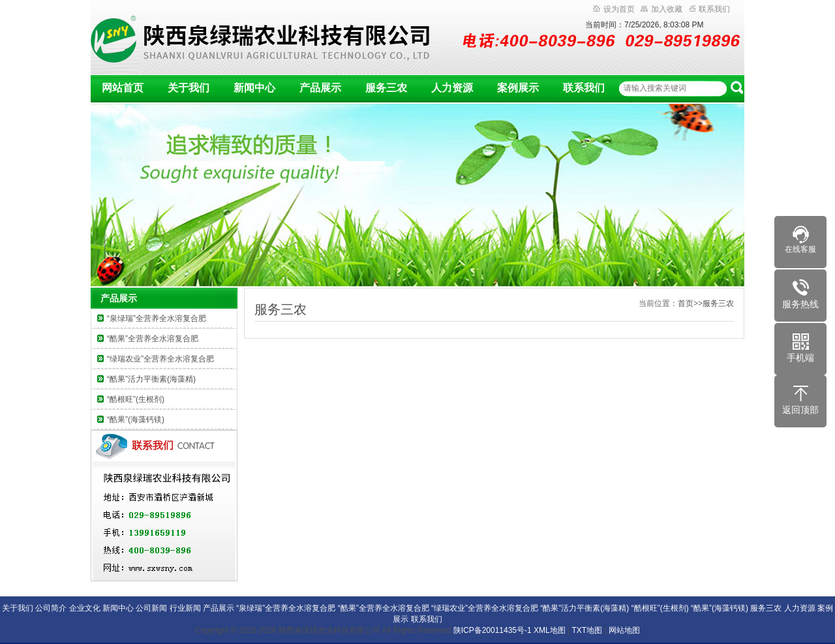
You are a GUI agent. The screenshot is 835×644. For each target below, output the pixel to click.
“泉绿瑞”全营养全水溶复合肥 (157, 318)
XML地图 (550, 630)
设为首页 (614, 9)
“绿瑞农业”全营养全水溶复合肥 (160, 359)
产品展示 (320, 88)
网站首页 (123, 88)
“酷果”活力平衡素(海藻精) (151, 379)
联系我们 (710, 9)
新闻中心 (254, 88)
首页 (686, 303)
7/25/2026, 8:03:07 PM (664, 25)
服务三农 (386, 88)
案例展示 (518, 88)
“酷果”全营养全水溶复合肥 (153, 339)
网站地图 (624, 630)
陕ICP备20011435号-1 (493, 630)
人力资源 (452, 88)
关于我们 (189, 88)
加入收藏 (661, 9)
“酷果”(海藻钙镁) (136, 420)
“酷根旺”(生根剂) (136, 399)
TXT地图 (587, 630)
